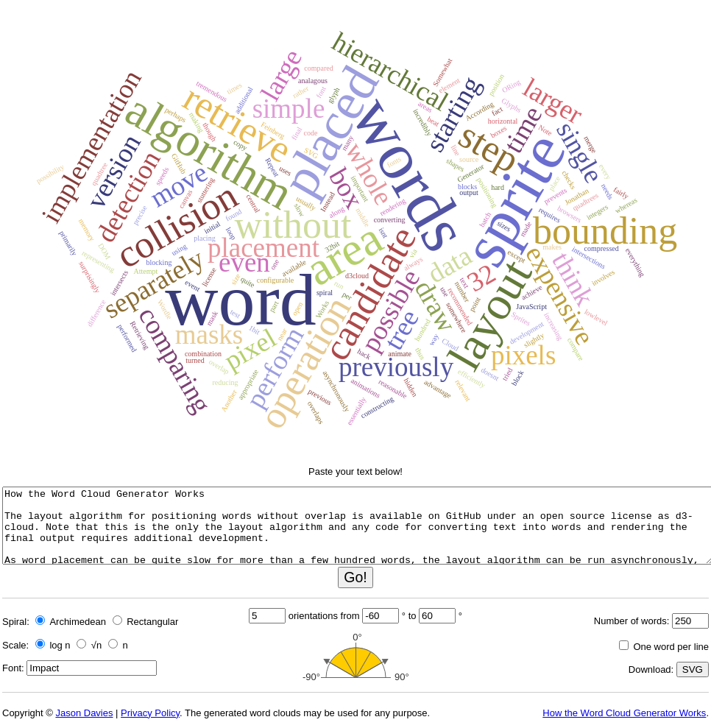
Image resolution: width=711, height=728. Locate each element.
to (413, 616)
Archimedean (71, 622)
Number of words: (632, 621)
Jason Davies (84, 713)
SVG (693, 669)
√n (89, 645)
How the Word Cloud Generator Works (624, 713)
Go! (355, 577)
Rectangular (146, 622)
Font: (13, 668)
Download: (651, 669)
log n (53, 645)
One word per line (664, 647)
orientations (313, 616)
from (350, 616)
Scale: (15, 645)
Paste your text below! (355, 471)
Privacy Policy (150, 713)
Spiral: (16, 622)
